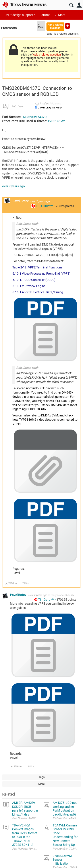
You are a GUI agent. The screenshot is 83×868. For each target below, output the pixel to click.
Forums (45, 15)
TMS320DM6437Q (34, 117)
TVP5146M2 (56, 121)
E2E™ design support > (20, 15)
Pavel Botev (21, 201)
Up (7, 584)
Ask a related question (55, 26)
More (62, 15)
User (79, 5)
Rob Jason (18, 106)
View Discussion (27, 583)
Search (71, 5)
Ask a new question (68, 26)
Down (16, 584)
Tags (42, 777)
